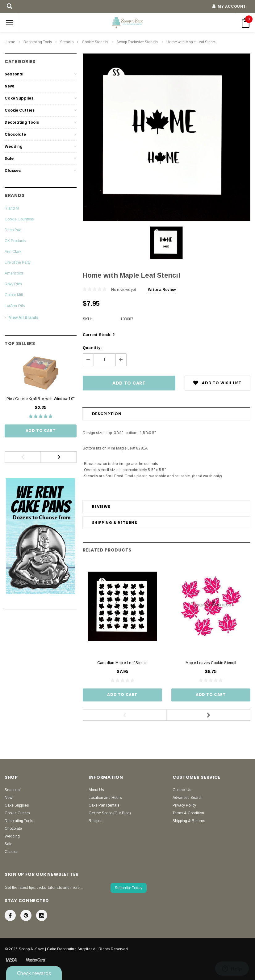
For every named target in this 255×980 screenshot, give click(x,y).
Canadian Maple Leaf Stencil (122, 663)
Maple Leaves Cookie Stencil (211, 663)
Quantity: (92, 348)
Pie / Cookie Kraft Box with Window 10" (41, 399)
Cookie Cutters (20, 110)
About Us (96, 790)
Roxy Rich (13, 284)
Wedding (14, 146)
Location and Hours (105, 798)
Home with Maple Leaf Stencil (191, 42)
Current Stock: (99, 335)
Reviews (101, 507)
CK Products (15, 241)
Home (10, 42)
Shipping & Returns (115, 523)
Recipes (95, 821)
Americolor (14, 273)
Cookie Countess (19, 219)
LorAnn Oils (15, 306)
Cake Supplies (19, 98)
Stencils (67, 42)
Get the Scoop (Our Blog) (110, 813)
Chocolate (15, 134)
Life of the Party (18, 262)
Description (107, 414)
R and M (12, 208)
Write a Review (162, 290)
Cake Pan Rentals (104, 805)
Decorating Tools (38, 42)
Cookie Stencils (95, 42)
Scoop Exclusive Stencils (137, 42)
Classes (13, 170)
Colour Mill (14, 295)
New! (9, 86)
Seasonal (14, 74)
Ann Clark (13, 252)
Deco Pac (13, 230)
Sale (9, 158)
